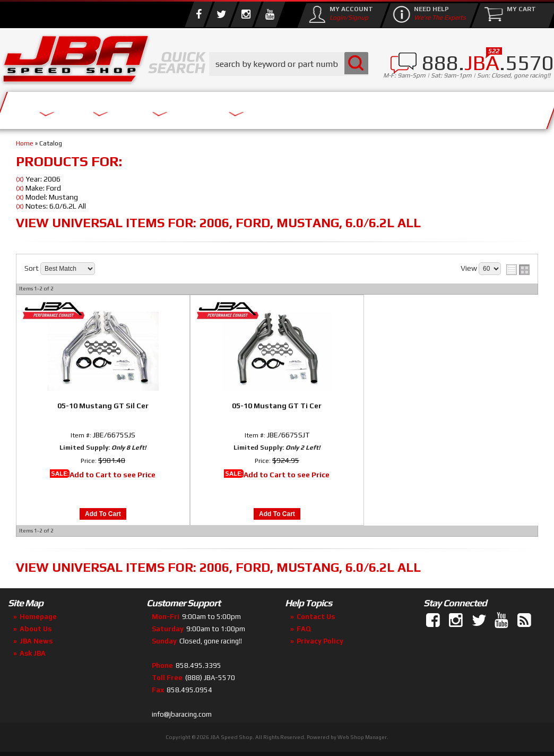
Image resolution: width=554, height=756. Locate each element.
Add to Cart (103, 514)
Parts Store (198, 108)
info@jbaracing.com (182, 714)
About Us (116, 108)
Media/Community (307, 108)
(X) (20, 179)
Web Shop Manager (362, 737)
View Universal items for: (218, 223)
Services (45, 108)
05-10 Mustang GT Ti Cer (277, 406)
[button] (289, 64)
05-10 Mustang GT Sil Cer (103, 406)
